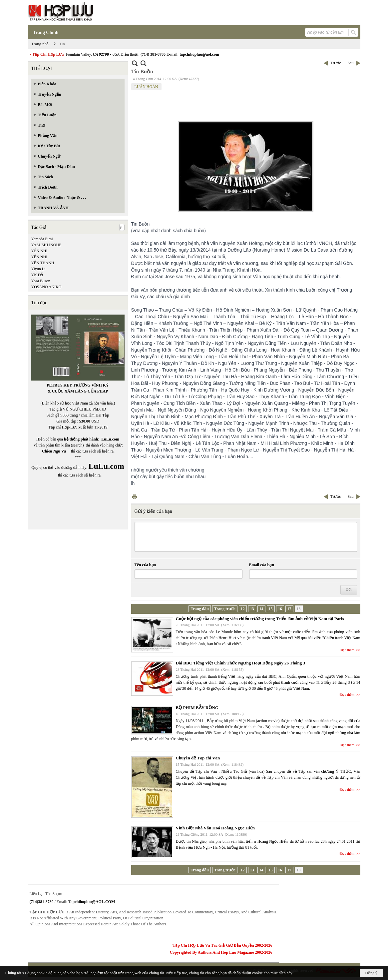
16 (280, 609)
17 (289, 609)
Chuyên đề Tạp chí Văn (198, 758)
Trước (336, 63)
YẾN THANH (43, 263)
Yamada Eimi (42, 239)
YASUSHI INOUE (46, 245)
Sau (351, 63)
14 (261, 609)
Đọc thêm (347, 650)
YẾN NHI (39, 257)
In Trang (135, 497)
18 (299, 609)
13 (252, 609)
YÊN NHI (39, 251)
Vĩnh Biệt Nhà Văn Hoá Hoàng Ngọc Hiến (215, 828)
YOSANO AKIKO (46, 287)
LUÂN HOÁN (146, 87)
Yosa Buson (41, 281)
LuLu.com (110, 439)
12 (243, 609)
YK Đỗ (37, 275)
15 (271, 609)
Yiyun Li (38, 269)
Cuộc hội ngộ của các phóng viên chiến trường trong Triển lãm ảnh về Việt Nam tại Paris (260, 619)
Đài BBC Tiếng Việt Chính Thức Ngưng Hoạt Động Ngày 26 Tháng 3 (240, 663)
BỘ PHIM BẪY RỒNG (197, 708)
